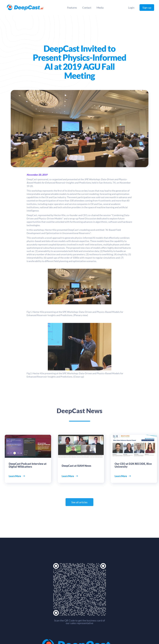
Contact (87, 8)
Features (72, 8)
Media (100, 8)
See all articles (80, 503)
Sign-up (147, 8)
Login (131, 8)
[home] (25, 8)
